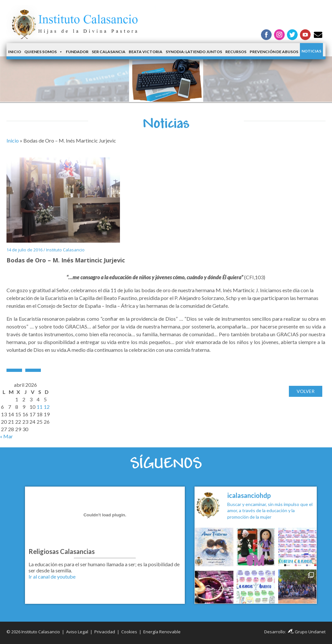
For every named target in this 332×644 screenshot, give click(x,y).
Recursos (236, 52)
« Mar (6, 436)
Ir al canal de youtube (52, 576)
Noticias (311, 51)
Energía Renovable (162, 632)
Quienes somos (43, 52)
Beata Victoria (146, 52)
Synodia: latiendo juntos (194, 52)
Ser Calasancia (109, 52)
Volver (306, 391)
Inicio (15, 52)
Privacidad (105, 632)
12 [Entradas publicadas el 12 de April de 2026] (47, 407)
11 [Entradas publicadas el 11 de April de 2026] (40, 407)
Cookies (129, 632)
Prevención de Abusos (274, 52)
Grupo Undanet (307, 632)
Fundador (77, 52)
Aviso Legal (77, 632)
